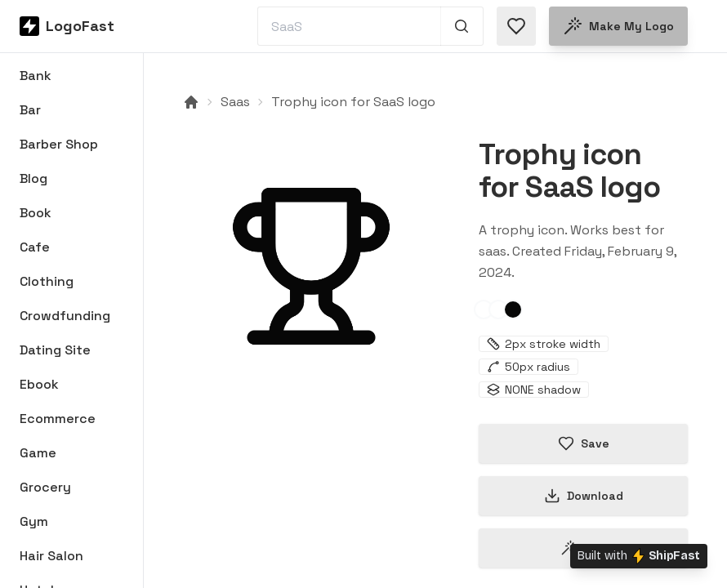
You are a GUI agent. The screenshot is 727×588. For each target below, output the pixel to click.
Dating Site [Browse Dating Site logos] (55, 350)
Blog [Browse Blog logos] (33, 178)
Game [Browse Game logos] (38, 453)
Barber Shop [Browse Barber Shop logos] (59, 144)
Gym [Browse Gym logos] (34, 521)
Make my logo (618, 26)
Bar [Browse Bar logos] (30, 110)
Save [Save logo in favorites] (584, 443)
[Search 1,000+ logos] (462, 26)
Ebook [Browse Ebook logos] (39, 384)
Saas (235, 102)
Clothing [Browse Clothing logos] (47, 281)
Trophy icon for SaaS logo (353, 102)
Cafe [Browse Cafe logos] (35, 247)
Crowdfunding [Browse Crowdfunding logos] (65, 316)
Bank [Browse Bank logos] (36, 76)
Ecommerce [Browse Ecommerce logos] (58, 419)
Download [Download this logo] (584, 496)
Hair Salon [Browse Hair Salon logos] (51, 556)
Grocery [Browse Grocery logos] (45, 487)
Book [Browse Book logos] (36, 213)
